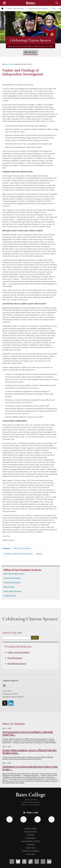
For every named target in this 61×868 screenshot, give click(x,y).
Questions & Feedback (30, 851)
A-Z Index (30, 844)
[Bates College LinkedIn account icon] (49, 862)
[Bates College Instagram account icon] (37, 862)
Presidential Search (17, 664)
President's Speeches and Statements (18, 554)
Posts (54, 8)
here (4, 168)
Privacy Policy (31, 848)
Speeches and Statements (12, 582)
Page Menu (31, 52)
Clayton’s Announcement (12, 578)
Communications (30, 831)
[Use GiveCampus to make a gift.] (52, 819)
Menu (4, 3)
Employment (31, 838)
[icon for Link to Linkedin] (11, 703)
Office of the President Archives (14, 574)
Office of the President (16, 8)
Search (57, 3)
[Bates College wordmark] (31, 3)
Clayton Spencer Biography (13, 591)
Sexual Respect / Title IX (31, 841)
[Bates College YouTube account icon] (43, 862)
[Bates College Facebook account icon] (12, 862)
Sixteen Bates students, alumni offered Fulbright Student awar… (29, 752)
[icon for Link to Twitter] (5, 703)
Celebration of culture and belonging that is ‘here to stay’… (30, 768)
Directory (31, 835)
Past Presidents (15, 658)
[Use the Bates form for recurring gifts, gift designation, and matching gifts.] (9, 819)
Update (39, 554)
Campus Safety (31, 828)
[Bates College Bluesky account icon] (18, 862)
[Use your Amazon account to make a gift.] (23, 819)
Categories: (7, 548)
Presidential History (10, 596)
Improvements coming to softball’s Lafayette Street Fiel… (28, 733)
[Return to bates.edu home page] (4, 9)
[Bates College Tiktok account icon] (31, 862)
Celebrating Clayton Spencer (38, 8)
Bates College (9, 64)
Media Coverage (9, 587)
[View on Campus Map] (4, 686)
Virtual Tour (30, 854)
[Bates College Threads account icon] (24, 862)
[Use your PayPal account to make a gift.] (38, 819)
